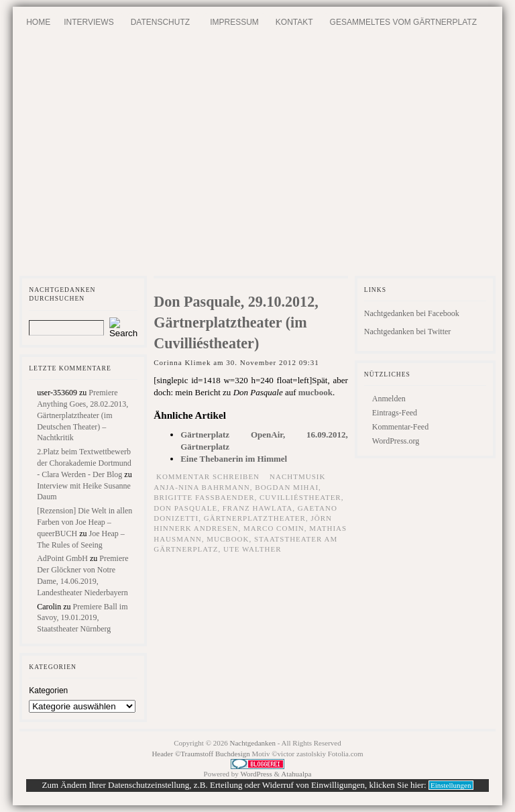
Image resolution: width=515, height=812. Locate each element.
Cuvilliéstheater (300, 497)
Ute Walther (252, 549)
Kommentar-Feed (400, 427)
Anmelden (389, 399)
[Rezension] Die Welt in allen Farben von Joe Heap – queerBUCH (84, 522)
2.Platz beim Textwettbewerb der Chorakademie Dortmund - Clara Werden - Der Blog (84, 463)
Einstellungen (451, 785)
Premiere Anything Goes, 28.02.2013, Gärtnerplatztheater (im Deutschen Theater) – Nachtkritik (82, 415)
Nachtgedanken (253, 743)
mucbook (316, 392)
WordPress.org (396, 441)
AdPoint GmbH (62, 558)
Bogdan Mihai (287, 487)
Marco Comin (274, 528)
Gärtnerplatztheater (255, 518)
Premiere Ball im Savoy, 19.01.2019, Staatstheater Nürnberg (82, 618)
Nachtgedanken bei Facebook (412, 313)
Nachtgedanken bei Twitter (408, 332)
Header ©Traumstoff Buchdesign (202, 754)
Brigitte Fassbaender (204, 497)
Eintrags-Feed (395, 413)
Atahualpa (296, 774)
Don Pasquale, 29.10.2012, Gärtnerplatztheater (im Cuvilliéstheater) (236, 322)
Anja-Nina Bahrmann (202, 487)
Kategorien (48, 691)
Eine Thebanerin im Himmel (234, 459)
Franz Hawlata (257, 508)
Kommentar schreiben (208, 476)
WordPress (256, 774)
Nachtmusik (297, 476)
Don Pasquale (185, 508)
